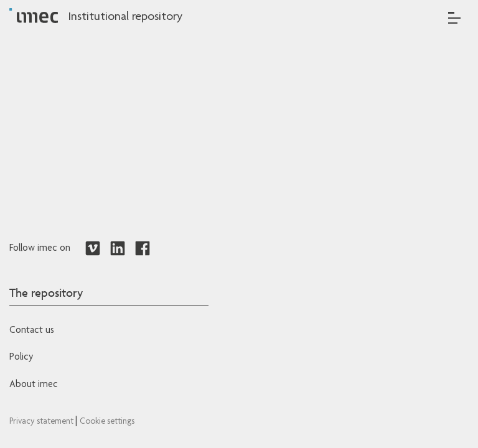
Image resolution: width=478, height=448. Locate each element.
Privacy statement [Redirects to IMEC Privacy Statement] (42, 422)
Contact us (32, 331)
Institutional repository (125, 17)
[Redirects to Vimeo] (93, 249)
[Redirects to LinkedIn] (118, 249)
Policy (21, 358)
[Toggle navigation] (454, 18)
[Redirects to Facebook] (143, 249)
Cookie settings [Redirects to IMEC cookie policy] (107, 422)
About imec (34, 385)
